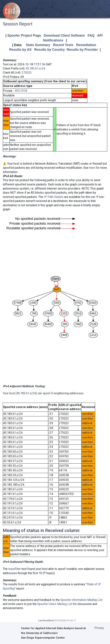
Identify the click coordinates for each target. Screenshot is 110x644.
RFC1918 (21, 91)
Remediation (86, 45)
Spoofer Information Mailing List (81, 600)
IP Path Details (54, 197)
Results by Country (50, 50)
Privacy (99, 628)
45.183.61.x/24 (35, 68)
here (92, 168)
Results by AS (20, 50)
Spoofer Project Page (24, 35)
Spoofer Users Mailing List (55, 604)
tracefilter (15, 569)
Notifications (53, 40)
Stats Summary (38, 45)
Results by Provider (82, 50)
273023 (27, 73)
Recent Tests (63, 45)
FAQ (91, 35)
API (100, 35)
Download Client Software (64, 35)
